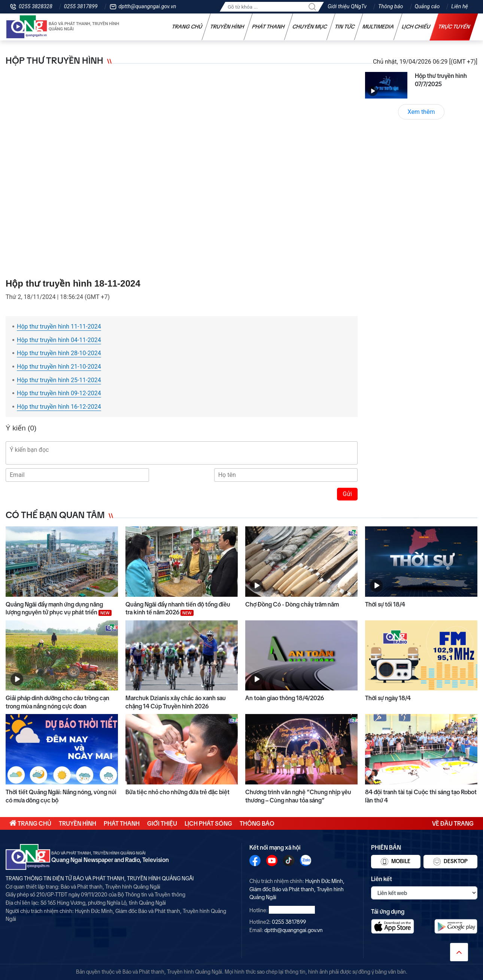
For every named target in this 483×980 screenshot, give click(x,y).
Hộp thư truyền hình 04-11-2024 (59, 340)
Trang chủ (187, 27)
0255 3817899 (81, 7)
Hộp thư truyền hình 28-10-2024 (59, 353)
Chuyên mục (310, 27)
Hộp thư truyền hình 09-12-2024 (59, 393)
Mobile (396, 862)
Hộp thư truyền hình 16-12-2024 (59, 407)
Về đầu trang (453, 823)
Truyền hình (227, 27)
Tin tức (345, 27)
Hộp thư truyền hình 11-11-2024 (59, 326)
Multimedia (378, 27)
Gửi (347, 494)
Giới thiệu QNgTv (347, 7)
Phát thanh (268, 27)
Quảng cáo (427, 7)
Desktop (450, 862)
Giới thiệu (162, 823)
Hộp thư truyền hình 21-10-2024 (59, 367)
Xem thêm (421, 112)
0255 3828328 (36, 7)
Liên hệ (460, 7)
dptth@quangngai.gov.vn (148, 7)
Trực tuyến (454, 27)
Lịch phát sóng (208, 823)
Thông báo (391, 7)
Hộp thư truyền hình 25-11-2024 (59, 380)
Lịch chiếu (416, 27)
